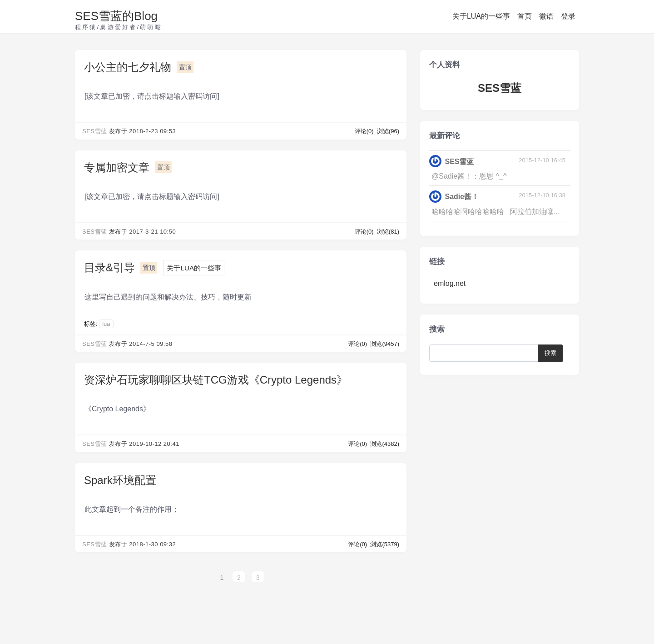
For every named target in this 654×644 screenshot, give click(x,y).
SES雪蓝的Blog (116, 16)
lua (106, 324)
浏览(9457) (385, 344)
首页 (525, 16)
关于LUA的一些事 (481, 16)
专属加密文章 (117, 167)
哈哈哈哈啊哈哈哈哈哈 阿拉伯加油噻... (496, 212)
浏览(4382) (385, 444)
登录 (568, 16)
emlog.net (450, 283)
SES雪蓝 (95, 131)
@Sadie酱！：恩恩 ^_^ (469, 176)
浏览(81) (388, 232)
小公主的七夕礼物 (128, 67)
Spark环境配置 (120, 480)
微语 (546, 16)
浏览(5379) (385, 544)
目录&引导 (109, 267)
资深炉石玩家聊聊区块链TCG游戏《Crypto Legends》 (216, 380)
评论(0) (365, 131)
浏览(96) (388, 131)
